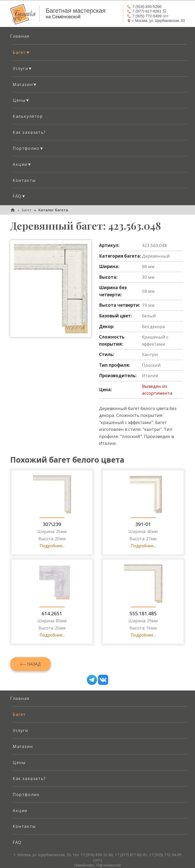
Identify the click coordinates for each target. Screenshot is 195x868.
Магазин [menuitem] (23, 746)
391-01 (143, 524)
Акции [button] (22, 164)
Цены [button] (21, 100)
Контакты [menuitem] (24, 180)
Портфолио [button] (28, 148)
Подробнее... (52, 546)
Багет (27, 210)
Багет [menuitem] (19, 714)
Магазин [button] (25, 84)
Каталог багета (53, 210)
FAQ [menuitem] (17, 842)
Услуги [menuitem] (20, 730)
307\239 (52, 524)
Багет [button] (21, 52)
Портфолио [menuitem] (26, 795)
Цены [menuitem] (19, 762)
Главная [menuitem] (20, 36)
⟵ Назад (30, 664)
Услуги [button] (23, 68)
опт (148, 16)
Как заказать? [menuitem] (29, 132)
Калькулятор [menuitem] (28, 116)
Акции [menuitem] (20, 811)
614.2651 (52, 613)
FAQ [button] (19, 196)
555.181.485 (143, 613)
